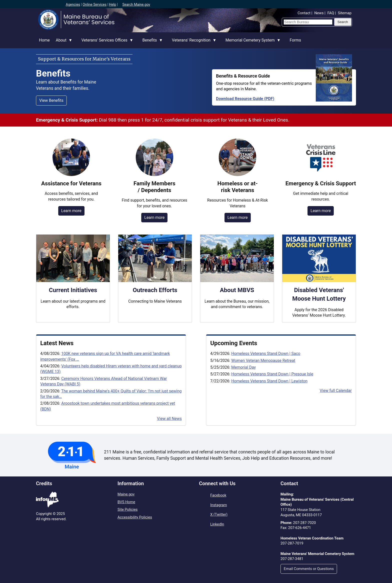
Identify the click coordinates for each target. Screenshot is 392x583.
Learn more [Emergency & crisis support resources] (321, 211)
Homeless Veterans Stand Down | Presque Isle (272, 374)
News (319, 13)
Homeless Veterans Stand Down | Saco (266, 354)
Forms (295, 40)
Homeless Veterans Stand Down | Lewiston (269, 381)
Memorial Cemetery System (252, 43)
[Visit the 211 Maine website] (72, 455)
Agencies (73, 5)
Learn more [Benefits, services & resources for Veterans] (71, 211)
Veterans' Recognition (193, 43)
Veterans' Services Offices (106, 43)
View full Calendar (336, 391)
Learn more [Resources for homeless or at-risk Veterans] (238, 217)
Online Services (94, 5)
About (63, 43)
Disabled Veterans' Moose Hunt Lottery (319, 294)
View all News (169, 419)
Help (113, 5)
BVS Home (126, 502)
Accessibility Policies (135, 517)
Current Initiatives (73, 290)
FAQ (331, 13)
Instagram (219, 505)
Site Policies (127, 509)
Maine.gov (126, 494)
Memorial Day (243, 367)
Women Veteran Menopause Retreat (263, 361)
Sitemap (345, 13)
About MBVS (237, 290)
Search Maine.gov (136, 5)
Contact (304, 13)
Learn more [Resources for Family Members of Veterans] (154, 217)
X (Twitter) (219, 514)
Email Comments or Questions (309, 569)
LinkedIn (217, 524)
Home (44, 40)
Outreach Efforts (155, 290)
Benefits (151, 43)
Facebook (218, 495)
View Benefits (51, 100)
